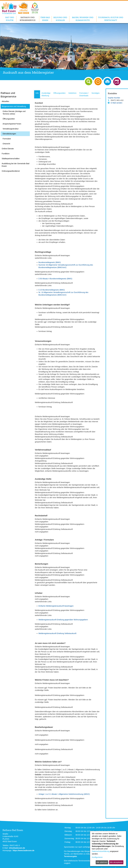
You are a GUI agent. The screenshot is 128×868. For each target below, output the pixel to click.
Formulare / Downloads (84, 94)
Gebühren (72, 93)
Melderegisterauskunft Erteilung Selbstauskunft (57, 633)
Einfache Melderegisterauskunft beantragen (56, 606)
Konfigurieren (97, 857)
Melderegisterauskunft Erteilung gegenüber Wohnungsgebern (63, 620)
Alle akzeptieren (116, 862)
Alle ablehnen (102, 862)
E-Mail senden (116, 103)
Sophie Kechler (114, 98)
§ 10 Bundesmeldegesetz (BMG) (52, 290)
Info (37, 93)
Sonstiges (95, 93)
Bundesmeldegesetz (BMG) (50, 262)
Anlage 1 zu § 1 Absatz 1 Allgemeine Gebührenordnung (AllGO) (64, 794)
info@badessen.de (17, 848)
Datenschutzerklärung (101, 851)
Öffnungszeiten (59, 93)
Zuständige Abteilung (46, 94)
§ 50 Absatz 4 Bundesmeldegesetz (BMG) (55, 279)
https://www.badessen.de (24, 850)
